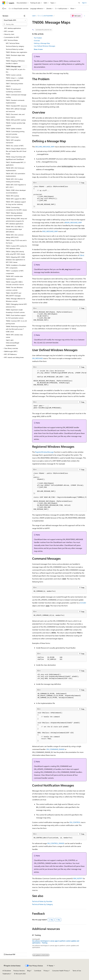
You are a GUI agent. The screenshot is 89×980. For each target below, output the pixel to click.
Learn (34, 16)
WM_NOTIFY (78, 878)
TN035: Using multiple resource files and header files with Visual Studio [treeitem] (16, 151)
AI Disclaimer (7, 971)
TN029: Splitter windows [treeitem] (14, 129)
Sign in (84, 3)
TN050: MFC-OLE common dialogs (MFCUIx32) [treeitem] (15, 236)
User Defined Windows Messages (44, 46)
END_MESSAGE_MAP (50, 231)
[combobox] (15, 20)
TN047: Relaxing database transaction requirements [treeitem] (14, 214)
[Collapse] (24, 16)
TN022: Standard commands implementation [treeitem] (15, 102)
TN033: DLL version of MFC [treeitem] (15, 146)
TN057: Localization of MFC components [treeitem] (15, 272)
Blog (29, 971)
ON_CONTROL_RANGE (56, 843)
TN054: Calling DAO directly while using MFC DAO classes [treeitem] (15, 253)
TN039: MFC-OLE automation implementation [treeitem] (15, 175)
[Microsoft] (4, 3)
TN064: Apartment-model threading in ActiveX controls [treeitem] (15, 311)
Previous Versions (19, 971)
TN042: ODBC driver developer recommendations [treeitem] (16, 192)
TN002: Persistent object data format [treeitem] (15, 57)
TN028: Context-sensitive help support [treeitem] (16, 124)
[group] (59, 378)
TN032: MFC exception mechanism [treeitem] (13, 141)
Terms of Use (77, 971)
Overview (37, 41)
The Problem (38, 38)
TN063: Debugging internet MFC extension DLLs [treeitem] (16, 305)
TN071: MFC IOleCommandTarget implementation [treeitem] (13, 343)
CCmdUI (83, 603)
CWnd (82, 255)
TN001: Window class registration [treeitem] (16, 52)
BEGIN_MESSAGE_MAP (73, 222)
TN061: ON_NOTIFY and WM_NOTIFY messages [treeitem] (14, 294)
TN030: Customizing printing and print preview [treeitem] (15, 133)
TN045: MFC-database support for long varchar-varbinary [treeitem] (16, 203)
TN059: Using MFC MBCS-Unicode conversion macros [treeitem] (15, 283)
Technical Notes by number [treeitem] (15, 49)
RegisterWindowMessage (44, 452)
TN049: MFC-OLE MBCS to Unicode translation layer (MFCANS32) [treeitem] (15, 229)
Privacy (46, 971)
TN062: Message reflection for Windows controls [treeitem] (16, 300)
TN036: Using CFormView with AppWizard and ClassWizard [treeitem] (16, 158)
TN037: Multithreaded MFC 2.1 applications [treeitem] (16, 164)
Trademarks (6, 974)
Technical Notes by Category (43, 904)
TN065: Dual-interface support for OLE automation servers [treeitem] (16, 317)
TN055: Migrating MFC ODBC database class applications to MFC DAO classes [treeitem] (15, 260)
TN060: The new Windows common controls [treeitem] (14, 289)
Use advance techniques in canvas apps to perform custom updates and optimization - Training (56, 942)
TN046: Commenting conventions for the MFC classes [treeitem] (16, 209)
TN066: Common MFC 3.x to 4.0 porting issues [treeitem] (16, 322)
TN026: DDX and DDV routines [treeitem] (16, 120)
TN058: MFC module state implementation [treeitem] (14, 278)
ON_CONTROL (75, 822)
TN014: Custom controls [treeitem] (14, 75)
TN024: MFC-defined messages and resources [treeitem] (16, 110)
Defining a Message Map (42, 43)
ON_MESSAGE (37, 358)
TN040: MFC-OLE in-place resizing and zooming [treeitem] (14, 180)
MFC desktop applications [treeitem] (13, 28)
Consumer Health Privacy (60, 971)
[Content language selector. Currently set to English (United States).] (12, 966)
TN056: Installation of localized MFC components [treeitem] (16, 266)
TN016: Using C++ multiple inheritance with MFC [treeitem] (15, 79)
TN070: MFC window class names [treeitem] (14, 336)
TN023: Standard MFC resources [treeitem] (16, 106)
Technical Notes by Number (42, 901)
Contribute (38, 971)
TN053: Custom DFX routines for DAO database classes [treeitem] (16, 247)
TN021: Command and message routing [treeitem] (16, 96)
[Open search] (79, 3)
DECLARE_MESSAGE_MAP (45, 147)
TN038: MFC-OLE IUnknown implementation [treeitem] (15, 169)
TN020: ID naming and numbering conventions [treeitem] (14, 90)
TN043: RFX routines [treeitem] (12, 196)
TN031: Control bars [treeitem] (12, 137)
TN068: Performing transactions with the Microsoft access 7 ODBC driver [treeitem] (16, 329)
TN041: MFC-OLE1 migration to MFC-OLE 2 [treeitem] (16, 186)
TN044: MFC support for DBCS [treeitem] (16, 199)
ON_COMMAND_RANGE (55, 749)
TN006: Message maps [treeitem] (13, 66)
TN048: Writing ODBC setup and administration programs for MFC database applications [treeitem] (16, 221)
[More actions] (85, 16)
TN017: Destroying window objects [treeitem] (14, 85)
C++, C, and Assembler (45, 16)
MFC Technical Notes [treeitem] (13, 43)
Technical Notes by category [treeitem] (15, 46)
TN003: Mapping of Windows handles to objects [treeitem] (15, 62)
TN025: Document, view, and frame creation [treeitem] (15, 116)
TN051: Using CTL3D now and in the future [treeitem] (16, 242)
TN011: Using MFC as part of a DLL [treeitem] (15, 71)
